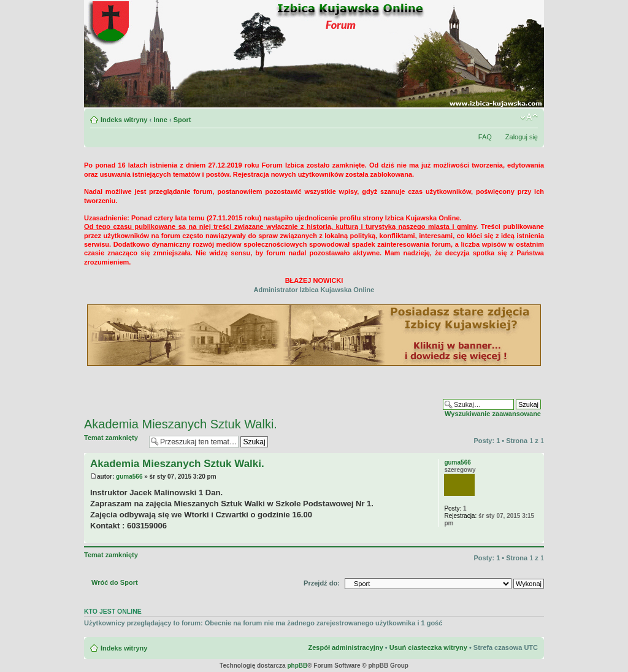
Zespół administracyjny (345, 647)
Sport (182, 120)
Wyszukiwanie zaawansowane (493, 414)
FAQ (485, 137)
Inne (160, 120)
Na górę (534, 537)
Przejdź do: (322, 583)
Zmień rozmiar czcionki (529, 117)
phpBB (297, 666)
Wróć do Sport (115, 582)
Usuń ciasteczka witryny (428, 647)
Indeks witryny (124, 120)
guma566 (129, 477)
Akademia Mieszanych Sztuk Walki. (181, 424)
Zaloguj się (522, 137)
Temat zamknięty (113, 442)
